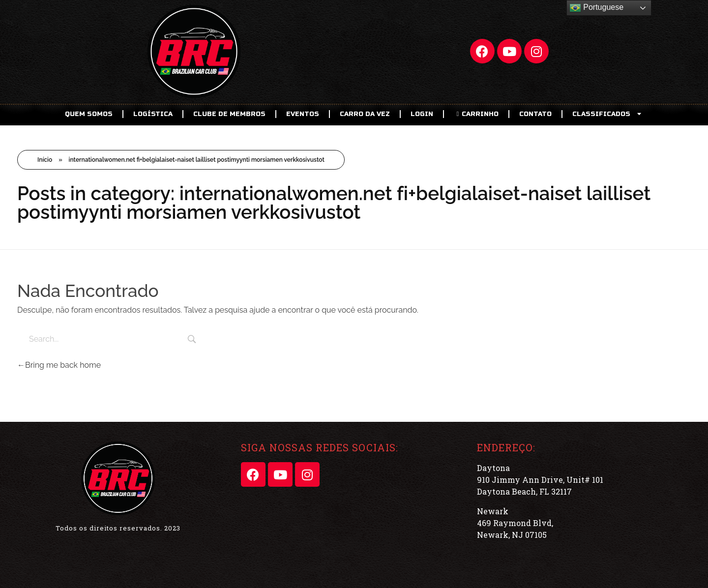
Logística (153, 114)
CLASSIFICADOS (608, 114)
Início (45, 160)
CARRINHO (476, 114)
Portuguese (596, 8)
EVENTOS (303, 114)
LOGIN (422, 114)
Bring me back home (59, 365)
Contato (535, 114)
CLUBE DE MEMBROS (229, 114)
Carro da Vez (365, 114)
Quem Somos (89, 114)
